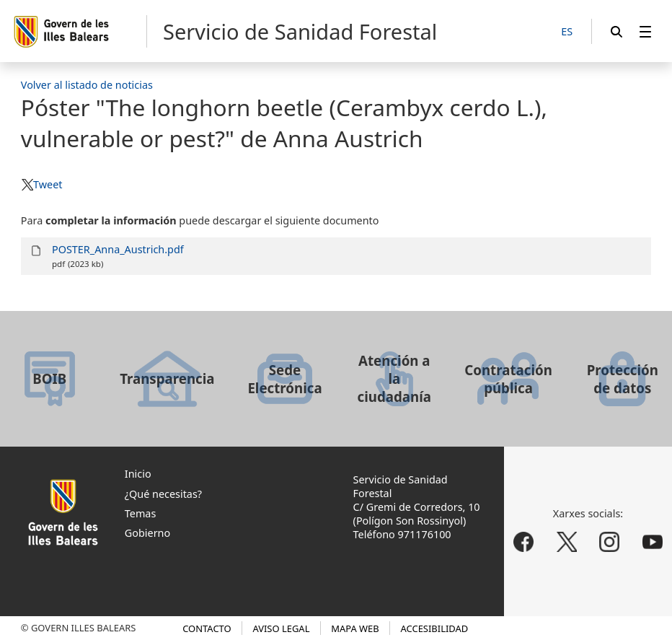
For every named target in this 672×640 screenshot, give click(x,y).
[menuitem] (645, 31)
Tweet (48, 184)
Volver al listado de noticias (87, 85)
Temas (141, 513)
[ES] (567, 32)
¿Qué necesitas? (163, 494)
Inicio (138, 474)
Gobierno (147, 533)
